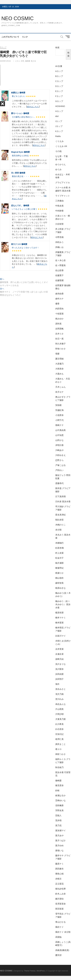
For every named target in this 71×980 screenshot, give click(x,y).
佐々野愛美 (61, 265)
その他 (58, 151)
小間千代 (59, 420)
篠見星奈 (59, 785)
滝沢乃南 (59, 694)
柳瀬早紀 (59, 568)
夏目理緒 (59, 359)
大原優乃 (59, 364)
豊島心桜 (59, 874)
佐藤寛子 (59, 275)
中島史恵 (59, 206)
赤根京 (58, 879)
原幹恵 (58, 324)
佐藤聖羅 (59, 280)
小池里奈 (59, 415)
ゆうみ (58, 169)
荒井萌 (58, 820)
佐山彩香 (59, 270)
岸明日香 (59, 445)
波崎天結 (59, 659)
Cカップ (59, 81)
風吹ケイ (59, 927)
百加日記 (59, 734)
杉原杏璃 (59, 548)
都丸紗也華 (61, 889)
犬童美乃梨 (61, 719)
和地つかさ (61, 349)
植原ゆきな (61, 588)
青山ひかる (61, 922)
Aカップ (59, 71)
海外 (57, 684)
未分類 (58, 530)
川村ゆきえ (61, 455)
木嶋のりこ (61, 525)
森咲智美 (59, 583)
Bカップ (59, 76)
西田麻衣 (59, 869)
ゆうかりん (61, 164)
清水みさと (61, 689)
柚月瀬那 (59, 563)
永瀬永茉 (59, 654)
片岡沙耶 (59, 714)
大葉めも (59, 374)
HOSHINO (60, 106)
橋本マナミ (61, 618)
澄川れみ (59, 699)
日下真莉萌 (61, 496)
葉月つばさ (61, 840)
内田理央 (59, 309)
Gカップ (3, 47)
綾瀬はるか (61, 795)
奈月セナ (59, 392)
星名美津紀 (61, 515)
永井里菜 (59, 649)
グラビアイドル (63, 182)
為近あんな (61, 704)
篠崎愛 (28, 61)
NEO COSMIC (18, 18)
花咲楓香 (59, 805)
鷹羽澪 (58, 955)
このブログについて (10, 37)
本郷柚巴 (59, 543)
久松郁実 (59, 224)
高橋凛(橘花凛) (62, 950)
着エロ (58, 749)
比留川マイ (61, 636)
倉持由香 (59, 294)
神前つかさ (61, 754)
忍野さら (59, 460)
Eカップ (59, 91)
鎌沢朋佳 (59, 899)
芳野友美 (59, 810)
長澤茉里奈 (61, 904)
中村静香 (59, 211)
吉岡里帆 (59, 329)
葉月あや (59, 835)
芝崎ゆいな (61, 800)
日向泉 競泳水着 (63, 501)
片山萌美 (59, 709)
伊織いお (59, 247)
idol (57, 116)
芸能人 (58, 815)
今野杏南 (59, 237)
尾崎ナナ (59, 425)
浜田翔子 (59, 679)
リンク (25, 37)
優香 (57, 304)
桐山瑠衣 (59, 578)
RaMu (58, 136)
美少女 (33, 61)
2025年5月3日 (5, 61)
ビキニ (18, 61)
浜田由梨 (59, 674)
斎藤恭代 (59, 483)
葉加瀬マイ (61, 830)
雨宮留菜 (59, 909)
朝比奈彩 (59, 520)
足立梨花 (59, 884)
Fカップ (59, 96)
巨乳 (23, 61)
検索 (57, 47)
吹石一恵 (59, 339)
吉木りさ (59, 334)
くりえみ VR (61, 146)
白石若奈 (59, 729)
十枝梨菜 (59, 314)
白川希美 (59, 724)
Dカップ (59, 86)
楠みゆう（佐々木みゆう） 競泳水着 (63, 604)
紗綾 (57, 790)
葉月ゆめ (59, 845)
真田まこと (61, 744)
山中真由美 (61, 430)
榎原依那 (59, 613)
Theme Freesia (30, 971)
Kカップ (59, 131)
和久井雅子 (61, 344)
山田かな (59, 440)
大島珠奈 (59, 369)
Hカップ (59, 111)
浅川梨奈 (59, 669)
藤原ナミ (59, 864)
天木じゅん (61, 387)
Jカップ (59, 126)
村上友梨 (59, 553)
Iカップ (59, 121)
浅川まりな (61, 664)
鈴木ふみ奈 (61, 894)
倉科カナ (59, 299)
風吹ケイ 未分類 (63, 932)
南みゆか (59, 319)
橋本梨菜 (59, 623)
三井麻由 (59, 201)
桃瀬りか (59, 573)
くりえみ (59, 141)
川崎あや (59, 450)
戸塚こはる (61, 465)
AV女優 (59, 66)
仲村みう (59, 242)
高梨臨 (58, 937)
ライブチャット (63, 196)
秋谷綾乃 (59, 767)
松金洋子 (59, 558)
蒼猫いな (59, 850)
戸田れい (59, 470)
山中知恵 (59, 435)
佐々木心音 (61, 260)
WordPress (41, 971)
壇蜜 (57, 354)
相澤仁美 (59, 739)
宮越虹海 (59, 410)
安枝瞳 (58, 405)
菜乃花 (58, 825)
